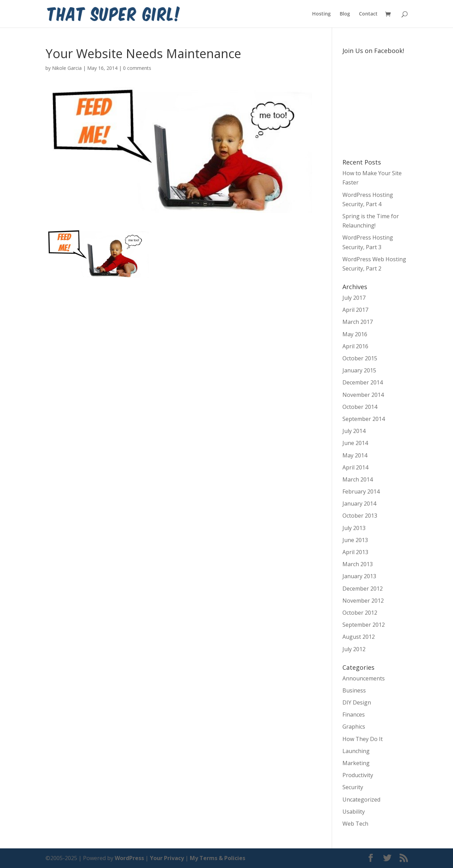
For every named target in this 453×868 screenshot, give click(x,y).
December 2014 (363, 382)
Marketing (356, 763)
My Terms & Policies (218, 858)
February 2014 (361, 491)
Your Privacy (167, 858)
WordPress (129, 858)
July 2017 (354, 298)
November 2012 (363, 601)
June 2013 (355, 540)
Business (354, 690)
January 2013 (359, 576)
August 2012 (359, 637)
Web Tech (355, 824)
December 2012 (363, 589)
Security (353, 787)
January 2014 (359, 504)
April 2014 (355, 467)
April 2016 (355, 346)
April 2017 (355, 310)
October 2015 (360, 358)
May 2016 (355, 334)
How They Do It (363, 739)
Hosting (321, 14)
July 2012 (354, 649)
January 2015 (359, 370)
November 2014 (363, 395)
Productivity (358, 775)
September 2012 (364, 625)
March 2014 (358, 479)
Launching (356, 751)
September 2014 (364, 419)
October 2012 (360, 613)
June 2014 (355, 443)
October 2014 (360, 407)
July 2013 (354, 528)
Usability (354, 812)
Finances (354, 714)
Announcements (364, 678)
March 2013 (358, 564)
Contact (368, 14)
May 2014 (355, 455)
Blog (345, 14)
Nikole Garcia (67, 68)
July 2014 (354, 431)
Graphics (354, 727)
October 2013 (360, 516)
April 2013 (355, 552)
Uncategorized (361, 800)
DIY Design (357, 702)
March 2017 (358, 322)
